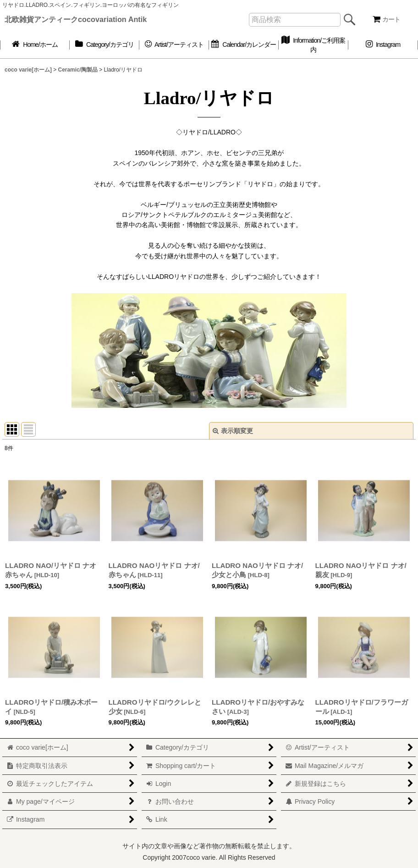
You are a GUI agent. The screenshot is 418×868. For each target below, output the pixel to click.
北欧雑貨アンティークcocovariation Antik (76, 19)
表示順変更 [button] (233, 431)
